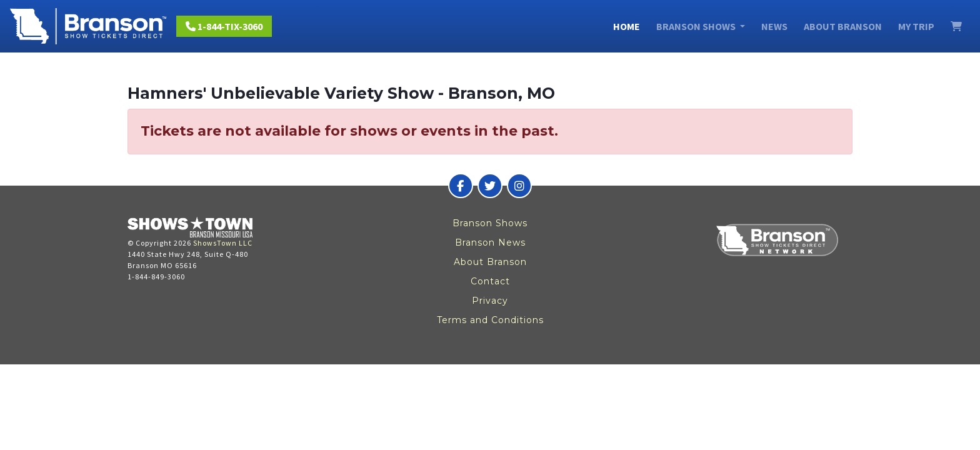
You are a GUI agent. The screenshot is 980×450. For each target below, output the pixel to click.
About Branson (843, 26)
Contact (490, 281)
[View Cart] (956, 26)
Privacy (490, 301)
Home (627, 26)
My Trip (916, 26)
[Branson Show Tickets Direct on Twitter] (490, 186)
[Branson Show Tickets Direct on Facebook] (461, 186)
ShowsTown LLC (223, 243)
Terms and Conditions (490, 320)
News (774, 26)
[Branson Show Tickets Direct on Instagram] (519, 186)
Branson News (490, 242)
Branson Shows (490, 223)
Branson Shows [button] (697, 26)
